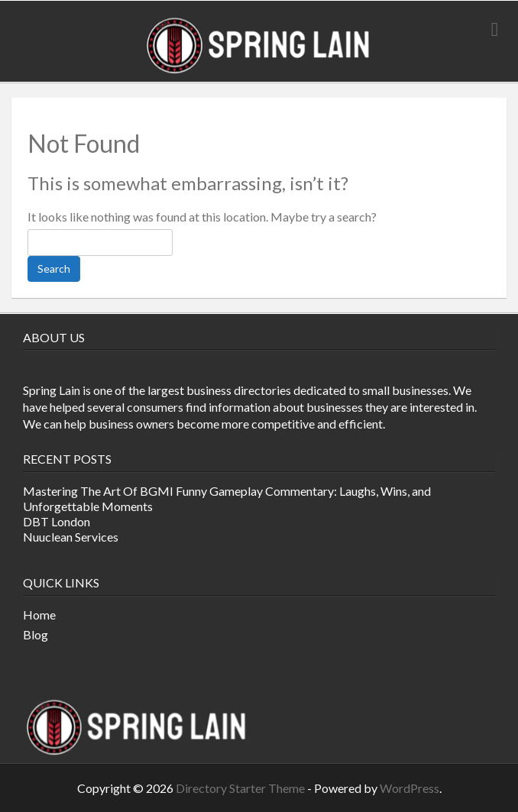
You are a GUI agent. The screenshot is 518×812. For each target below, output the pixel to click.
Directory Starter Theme (241, 788)
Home (39, 615)
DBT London (57, 521)
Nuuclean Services (71, 537)
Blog (36, 634)
